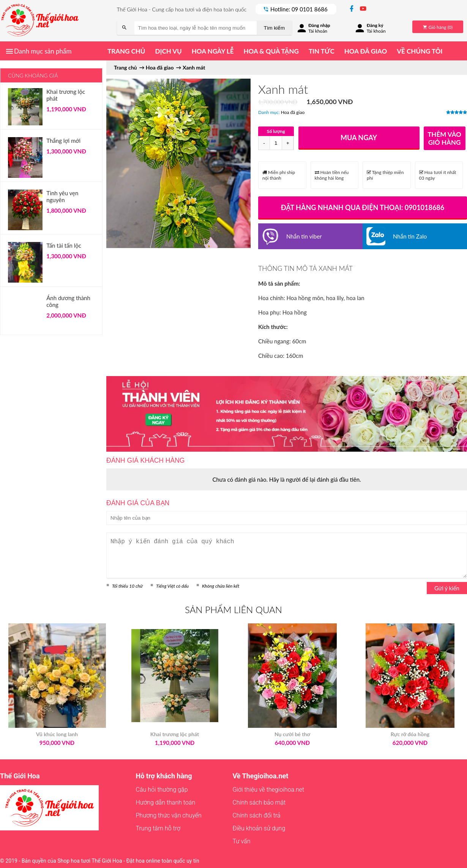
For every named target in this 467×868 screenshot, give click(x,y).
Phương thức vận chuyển (169, 815)
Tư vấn (241, 841)
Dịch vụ (168, 51)
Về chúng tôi (420, 51)
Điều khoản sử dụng (259, 828)
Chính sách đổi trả (256, 815)
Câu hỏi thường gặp (162, 790)
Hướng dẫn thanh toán (166, 802)
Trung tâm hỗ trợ (158, 828)
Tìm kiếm (274, 28)
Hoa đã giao (366, 51)
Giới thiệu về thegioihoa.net (268, 790)
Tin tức (322, 51)
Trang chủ (126, 51)
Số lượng (276, 131)
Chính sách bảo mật (259, 802)
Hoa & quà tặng (271, 51)
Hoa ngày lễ (213, 51)
